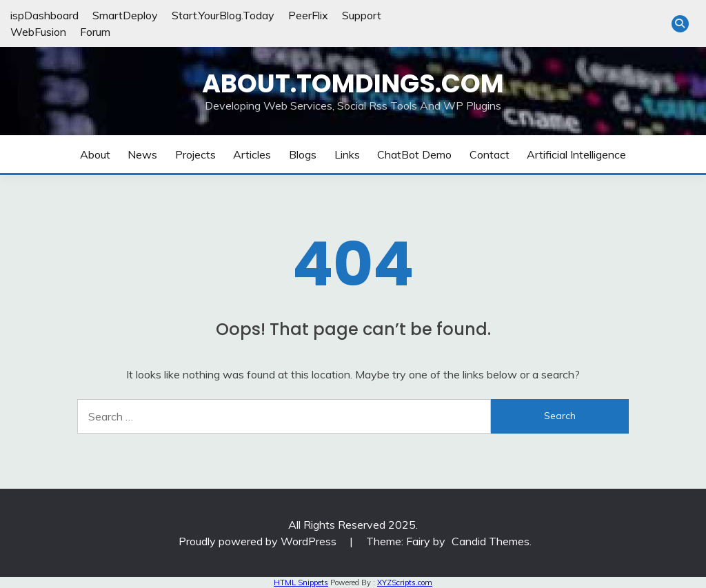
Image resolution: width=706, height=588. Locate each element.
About (95, 154)
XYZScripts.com (405, 582)
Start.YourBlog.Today (223, 15)
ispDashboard (44, 15)
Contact (490, 154)
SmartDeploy (125, 15)
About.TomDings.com (353, 83)
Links (347, 154)
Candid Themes (491, 541)
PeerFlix (308, 15)
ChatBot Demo (414, 154)
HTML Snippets (301, 582)
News (142, 154)
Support (362, 15)
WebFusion (38, 32)
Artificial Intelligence (576, 154)
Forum (95, 32)
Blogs (303, 154)
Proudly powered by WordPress (259, 541)
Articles (252, 154)
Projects (195, 154)
